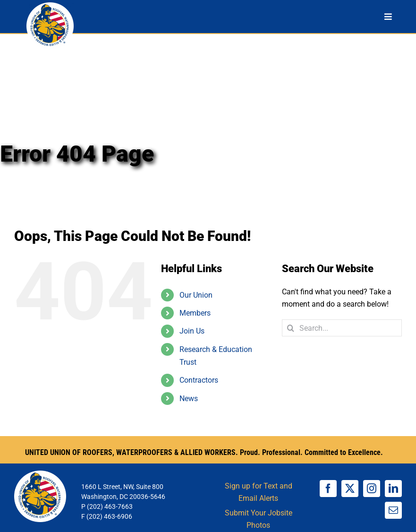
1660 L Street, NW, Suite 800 (122, 487)
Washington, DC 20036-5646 (123, 497)
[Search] (290, 328)
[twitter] (350, 489)
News (189, 399)
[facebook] (328, 489)
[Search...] (342, 328)
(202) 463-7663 (110, 506)
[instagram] (372, 489)
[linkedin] (393, 489)
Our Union (196, 295)
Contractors (199, 380)
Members (195, 313)
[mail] (393, 510)
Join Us (192, 331)
